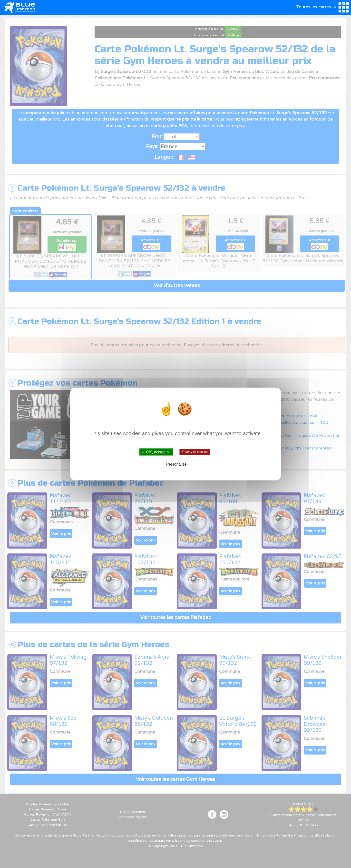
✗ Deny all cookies (194, 452)
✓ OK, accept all (156, 452)
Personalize (176, 464)
